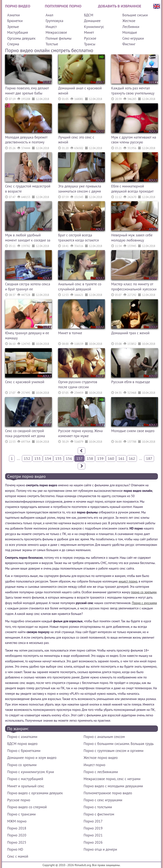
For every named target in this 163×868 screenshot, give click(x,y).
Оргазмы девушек (21, 38)
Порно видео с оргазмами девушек (35, 793)
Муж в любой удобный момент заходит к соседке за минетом (28, 238)
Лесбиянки (131, 27)
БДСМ (89, 15)
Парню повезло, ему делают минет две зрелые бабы (27, 91)
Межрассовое (56, 32)
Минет (89, 32)
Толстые (52, 44)
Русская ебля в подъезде (131, 382)
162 (132, 458)
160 (111, 458)
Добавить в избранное (120, 6)
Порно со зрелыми (22, 765)
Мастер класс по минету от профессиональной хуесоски (134, 287)
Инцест (51, 27)
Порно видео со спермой (27, 807)
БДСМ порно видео (22, 744)
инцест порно (128, 581)
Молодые (130, 32)
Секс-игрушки (133, 38)
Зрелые (13, 27)
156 (69, 458)
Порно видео (18, 6)
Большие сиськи (135, 15)
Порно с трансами (21, 814)
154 (48, 458)
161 (121, 458)
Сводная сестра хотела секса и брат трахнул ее (28, 287)
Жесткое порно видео (101, 758)
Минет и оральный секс (26, 786)
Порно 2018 (17, 828)
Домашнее (92, 21)
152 (27, 458)
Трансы (90, 44)
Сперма (13, 44)
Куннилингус (94, 27)
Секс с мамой (18, 856)
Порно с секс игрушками (103, 800)
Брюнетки (15, 21)
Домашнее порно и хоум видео (32, 758)
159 (100, 458)
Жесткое (129, 21)
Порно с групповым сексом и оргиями (114, 751)
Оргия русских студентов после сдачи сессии (78, 384)
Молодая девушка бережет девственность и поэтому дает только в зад (26, 140)
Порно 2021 (93, 835)
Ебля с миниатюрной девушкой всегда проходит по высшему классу (132, 189)
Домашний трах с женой (130, 333)
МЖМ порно (17, 821)
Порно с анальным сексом (104, 737)
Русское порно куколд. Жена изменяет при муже (80, 433)
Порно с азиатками (22, 737)
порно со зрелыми (144, 592)
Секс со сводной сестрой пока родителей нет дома (25, 433)
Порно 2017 (93, 821)
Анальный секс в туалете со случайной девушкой (80, 287)
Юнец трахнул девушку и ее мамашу (27, 336)
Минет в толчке (70, 333)
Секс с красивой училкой (25, 382)
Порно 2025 (17, 842)
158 (90, 458)
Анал (49, 15)
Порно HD (15, 849)
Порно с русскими (144, 603)
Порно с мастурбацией (25, 779)
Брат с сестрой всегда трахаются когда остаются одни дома (78, 238)
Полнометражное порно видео (108, 793)
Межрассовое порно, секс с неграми (112, 779)
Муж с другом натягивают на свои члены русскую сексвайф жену (134, 140)
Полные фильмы (59, 38)
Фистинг (129, 44)
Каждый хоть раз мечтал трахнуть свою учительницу (133, 91)
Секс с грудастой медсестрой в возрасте (28, 189)
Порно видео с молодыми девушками (113, 786)
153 (37, 458)
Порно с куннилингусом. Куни (31, 772)
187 (149, 458)
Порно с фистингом (99, 814)
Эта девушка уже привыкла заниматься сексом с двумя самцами (80, 189)
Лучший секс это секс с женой (76, 140)
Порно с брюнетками (24, 751)
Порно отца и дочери (100, 849)
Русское (90, 38)
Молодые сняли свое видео (133, 431)
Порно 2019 (93, 828)
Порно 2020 (17, 835)
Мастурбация (18, 32)
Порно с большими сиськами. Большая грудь (119, 744)
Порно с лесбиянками (101, 772)
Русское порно (19, 800)
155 (58, 458)
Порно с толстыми (98, 807)
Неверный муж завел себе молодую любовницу (132, 238)
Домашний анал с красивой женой (80, 91)
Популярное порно (63, 6)
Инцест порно (94, 765)
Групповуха (54, 21)
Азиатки (13, 15)
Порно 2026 (93, 842)
